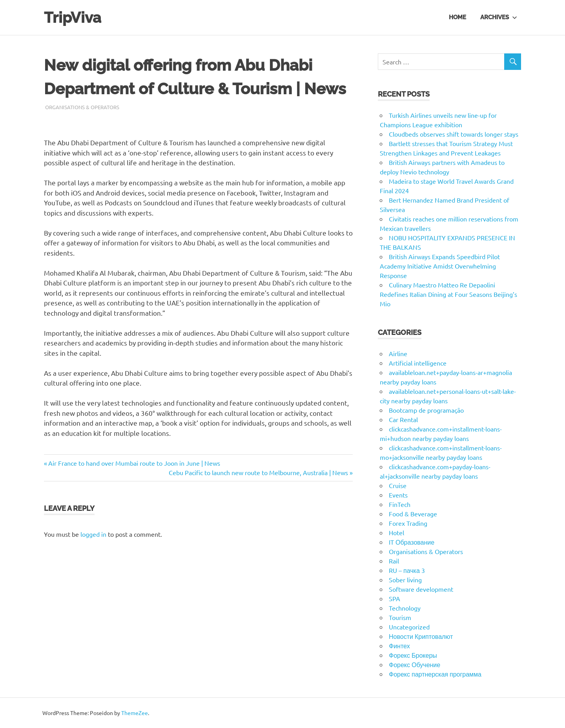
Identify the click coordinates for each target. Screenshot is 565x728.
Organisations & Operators (82, 107)
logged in (93, 534)
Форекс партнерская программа (435, 674)
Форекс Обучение (415, 664)
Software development (421, 589)
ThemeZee (135, 713)
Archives (499, 17)
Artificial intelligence (418, 363)
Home (457, 17)
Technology (405, 608)
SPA (395, 598)
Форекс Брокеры (413, 655)
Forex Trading (408, 523)
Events (398, 495)
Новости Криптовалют (421, 636)
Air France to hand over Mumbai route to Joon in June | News (134, 463)
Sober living (405, 580)
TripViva (73, 17)
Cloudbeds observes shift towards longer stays (454, 134)
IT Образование (412, 542)
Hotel (396, 532)
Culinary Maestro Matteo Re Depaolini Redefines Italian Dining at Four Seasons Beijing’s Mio (448, 294)
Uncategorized (409, 627)
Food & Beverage (413, 514)
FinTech (400, 504)
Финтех (399, 646)
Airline (398, 353)
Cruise (398, 485)
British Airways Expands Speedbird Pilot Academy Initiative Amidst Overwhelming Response (440, 266)
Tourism (400, 617)
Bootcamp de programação (426, 410)
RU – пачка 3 (407, 570)
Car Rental (403, 419)
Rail (394, 561)
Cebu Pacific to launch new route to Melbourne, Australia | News (258, 472)
